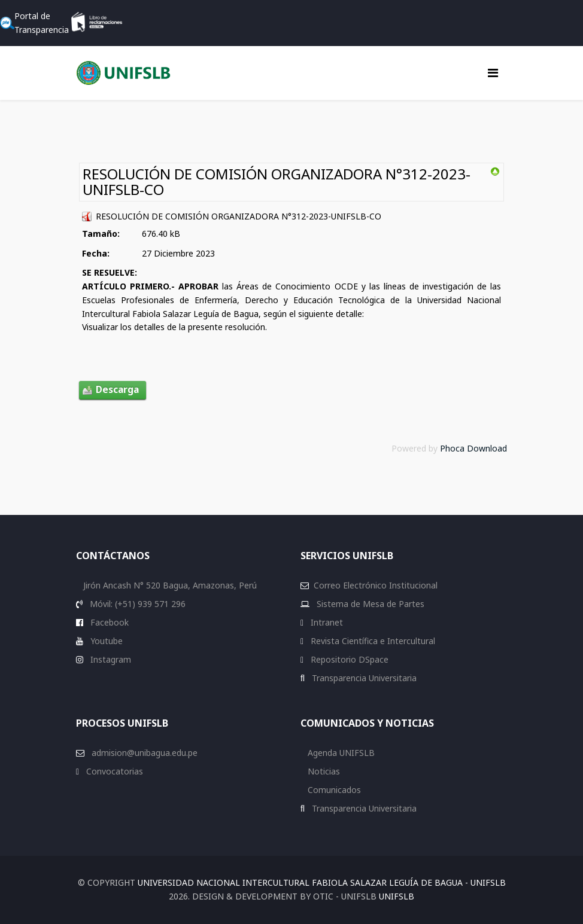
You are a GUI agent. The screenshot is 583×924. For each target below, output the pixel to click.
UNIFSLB (397, 896)
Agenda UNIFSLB (340, 753)
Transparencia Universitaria (363, 678)
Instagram (110, 659)
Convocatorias (113, 771)
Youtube (105, 641)
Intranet (326, 622)
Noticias (323, 771)
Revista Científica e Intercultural (372, 641)
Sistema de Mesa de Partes (369, 604)
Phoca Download (473, 448)
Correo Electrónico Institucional (376, 585)
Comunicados (333, 790)
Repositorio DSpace (350, 659)
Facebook (108, 622)
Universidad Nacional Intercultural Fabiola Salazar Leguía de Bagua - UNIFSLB (322, 882)
